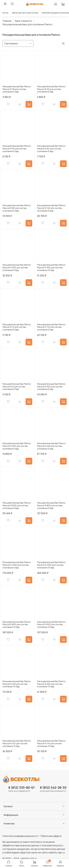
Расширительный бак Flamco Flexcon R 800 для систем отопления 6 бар (51, 505)
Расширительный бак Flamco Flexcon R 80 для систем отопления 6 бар (17, 208)
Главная (7, 21)
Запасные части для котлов (25, 13)
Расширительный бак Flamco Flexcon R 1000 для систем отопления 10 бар (51, 565)
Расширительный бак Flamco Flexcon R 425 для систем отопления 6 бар (51, 446)
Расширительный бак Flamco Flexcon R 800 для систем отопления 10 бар (17, 624)
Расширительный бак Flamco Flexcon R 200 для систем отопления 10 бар (51, 684)
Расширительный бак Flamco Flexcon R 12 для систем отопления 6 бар (17, 327)
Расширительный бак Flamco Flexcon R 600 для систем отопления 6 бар (17, 505)
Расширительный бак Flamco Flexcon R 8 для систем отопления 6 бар (17, 387)
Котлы (5, 13)
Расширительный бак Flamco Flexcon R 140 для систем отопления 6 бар (51, 208)
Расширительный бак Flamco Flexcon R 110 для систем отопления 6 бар (51, 327)
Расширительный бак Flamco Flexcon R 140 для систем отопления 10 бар (17, 743)
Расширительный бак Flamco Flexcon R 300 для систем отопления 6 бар (51, 387)
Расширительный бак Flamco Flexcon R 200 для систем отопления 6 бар (17, 267)
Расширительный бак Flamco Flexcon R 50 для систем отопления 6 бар (51, 149)
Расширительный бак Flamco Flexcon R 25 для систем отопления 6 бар (51, 89)
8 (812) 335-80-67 (22, 787)
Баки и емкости (23, 21)
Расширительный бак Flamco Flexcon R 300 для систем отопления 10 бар (51, 267)
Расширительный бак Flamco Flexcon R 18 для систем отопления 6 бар (17, 89)
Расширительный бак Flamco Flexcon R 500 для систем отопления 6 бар (17, 446)
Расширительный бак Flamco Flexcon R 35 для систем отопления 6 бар (17, 149)
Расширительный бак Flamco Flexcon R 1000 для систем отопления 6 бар (17, 565)
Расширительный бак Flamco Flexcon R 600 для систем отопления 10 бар (51, 624)
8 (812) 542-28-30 (53, 787)
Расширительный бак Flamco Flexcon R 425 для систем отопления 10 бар (17, 684)
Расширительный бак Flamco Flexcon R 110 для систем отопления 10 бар (51, 743)
